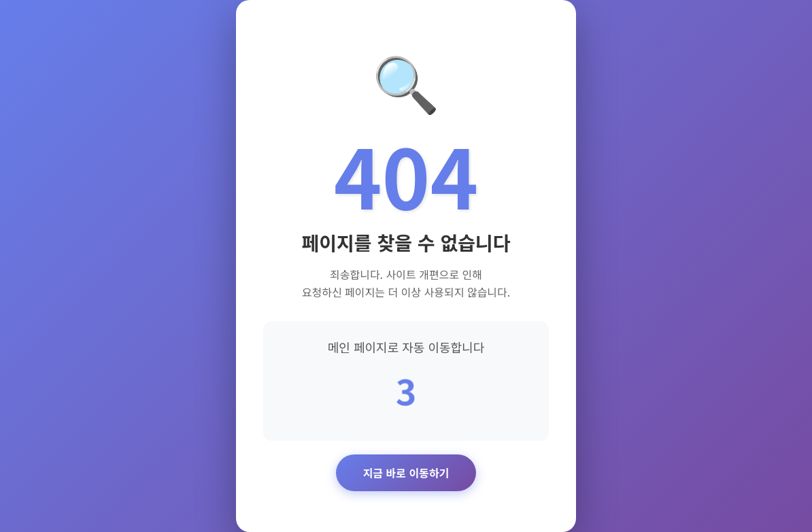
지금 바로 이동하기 (406, 473)
